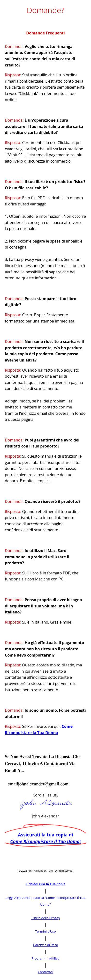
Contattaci (45, 972)
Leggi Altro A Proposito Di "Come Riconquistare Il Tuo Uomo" (45, 901)
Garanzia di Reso (45, 945)
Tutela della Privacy (45, 918)
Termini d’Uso (45, 931)
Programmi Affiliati (45, 958)
